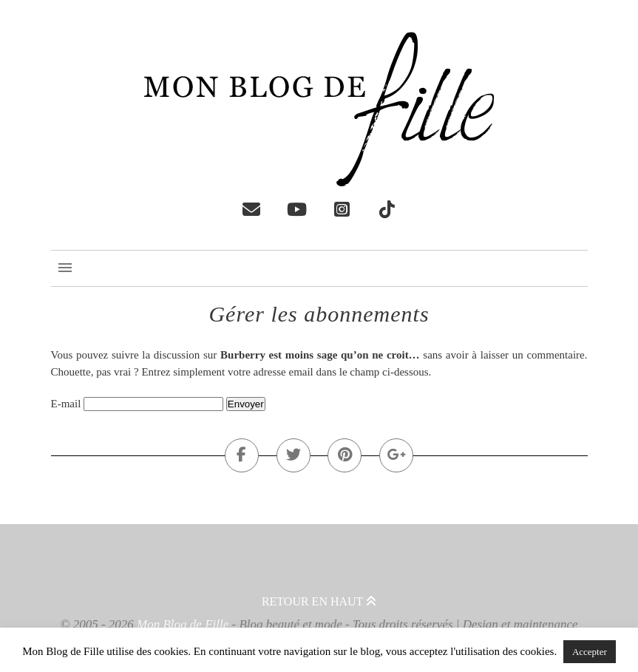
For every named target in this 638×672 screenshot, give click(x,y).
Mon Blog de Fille (183, 624)
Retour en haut (319, 601)
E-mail (66, 404)
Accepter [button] (590, 652)
